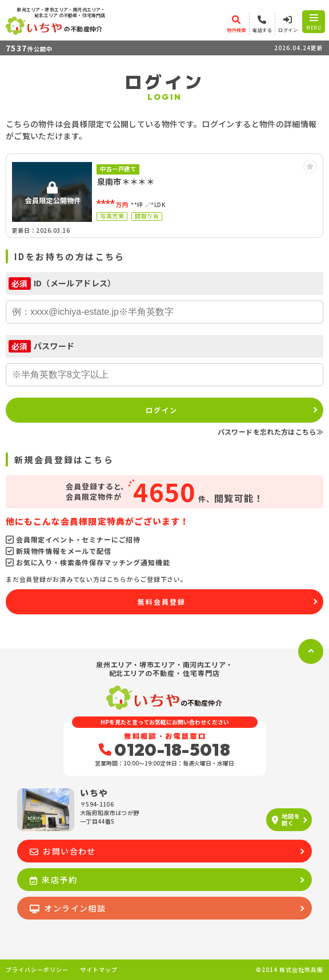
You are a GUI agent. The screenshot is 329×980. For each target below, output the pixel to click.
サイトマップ (99, 970)
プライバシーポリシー (37, 970)
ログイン (162, 410)
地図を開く (286, 819)
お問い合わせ (63, 851)
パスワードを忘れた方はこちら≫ (270, 432)
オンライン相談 (68, 908)
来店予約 (53, 880)
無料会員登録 (162, 602)
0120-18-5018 (164, 750)
